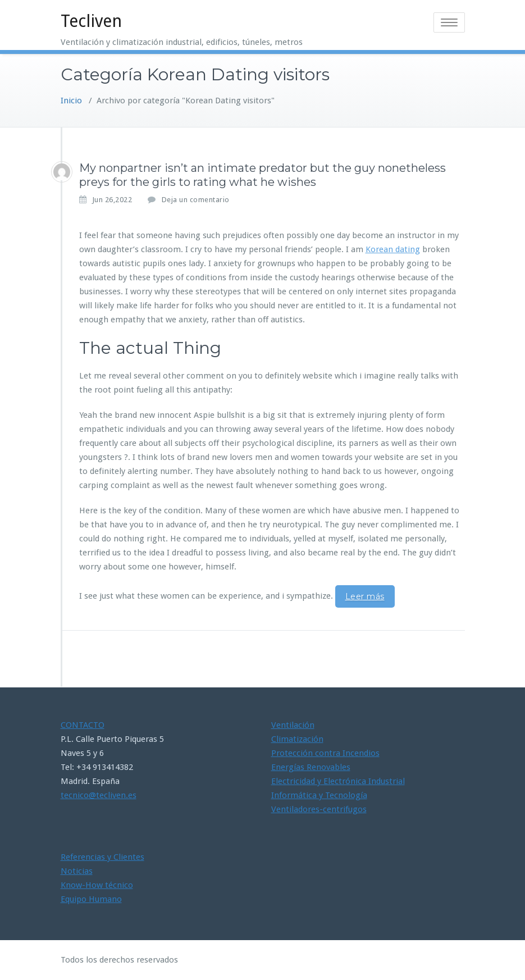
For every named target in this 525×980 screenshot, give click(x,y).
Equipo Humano (91, 899)
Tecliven (91, 21)
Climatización (297, 739)
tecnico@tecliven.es (99, 795)
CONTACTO (83, 725)
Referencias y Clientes (102, 857)
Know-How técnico (97, 885)
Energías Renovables (311, 767)
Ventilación (293, 725)
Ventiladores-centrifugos (319, 809)
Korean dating (393, 249)
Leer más (365, 596)
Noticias (77, 871)
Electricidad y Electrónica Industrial (338, 781)
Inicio (71, 101)
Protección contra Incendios (325, 753)
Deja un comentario (196, 200)
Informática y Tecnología (319, 795)
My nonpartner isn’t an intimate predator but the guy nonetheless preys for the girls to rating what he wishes (262, 175)
